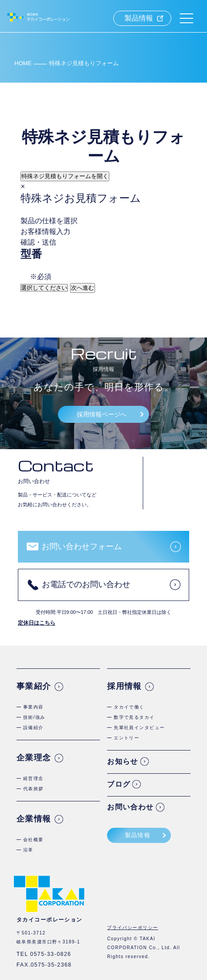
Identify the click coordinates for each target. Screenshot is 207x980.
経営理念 (33, 778)
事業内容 (33, 707)
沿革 (28, 850)
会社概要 (33, 840)
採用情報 (124, 686)
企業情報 (34, 819)
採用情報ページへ (102, 414)
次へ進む (83, 288)
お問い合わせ (130, 807)
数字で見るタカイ (134, 717)
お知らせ (123, 761)
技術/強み (34, 717)
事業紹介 (34, 686)
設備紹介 (33, 728)
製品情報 (139, 18)
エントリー (126, 738)
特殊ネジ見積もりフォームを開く (65, 176)
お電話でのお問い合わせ (86, 584)
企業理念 (34, 758)
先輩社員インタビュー (139, 728)
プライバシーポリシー (132, 928)
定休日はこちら (37, 623)
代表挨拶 (33, 789)
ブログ (119, 784)
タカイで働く (129, 707)
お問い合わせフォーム (82, 546)
